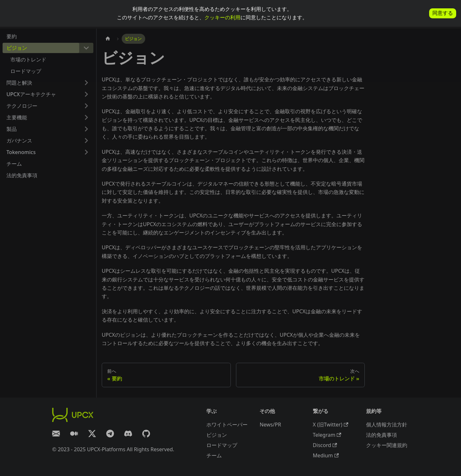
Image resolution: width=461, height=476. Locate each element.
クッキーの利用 (222, 17)
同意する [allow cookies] (443, 13)
